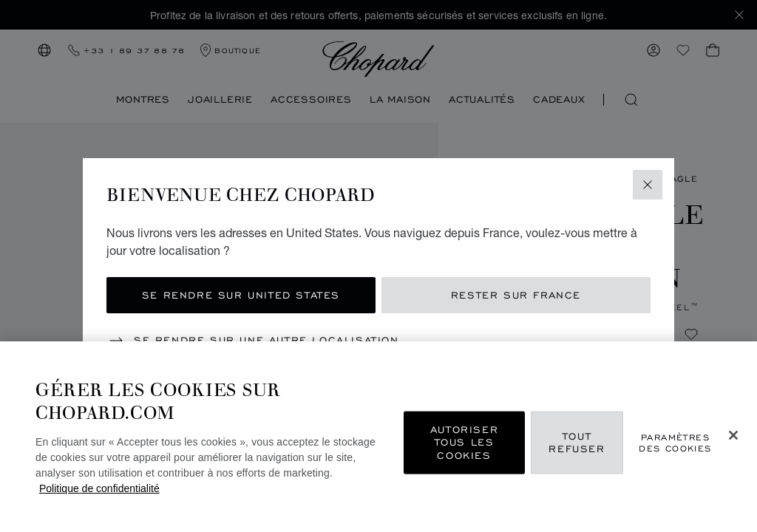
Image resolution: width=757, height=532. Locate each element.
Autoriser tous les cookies (464, 442)
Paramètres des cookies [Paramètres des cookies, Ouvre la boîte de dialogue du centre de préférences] (675, 442)
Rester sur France (516, 295)
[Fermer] (733, 435)
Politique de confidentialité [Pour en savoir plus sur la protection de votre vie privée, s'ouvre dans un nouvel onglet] (99, 488)
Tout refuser (577, 442)
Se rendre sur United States (241, 295)
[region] (378, 437)
